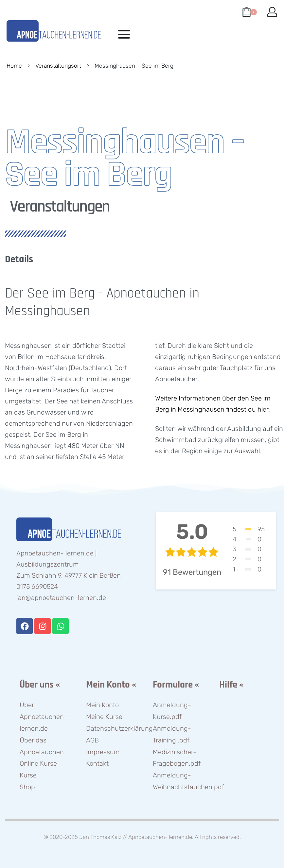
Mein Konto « (111, 685)
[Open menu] (124, 34)
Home (14, 66)
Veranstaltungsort (58, 66)
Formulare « (176, 685)
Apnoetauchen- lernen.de (160, 837)
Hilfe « (231, 685)
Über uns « (40, 685)
